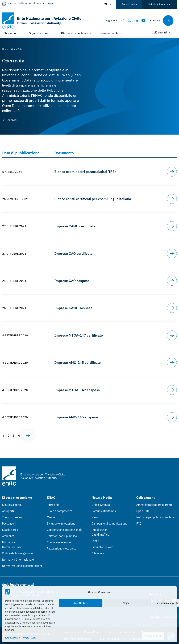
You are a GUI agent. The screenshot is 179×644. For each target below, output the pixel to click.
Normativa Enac (12, 547)
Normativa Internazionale (18, 560)
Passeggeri (9, 523)
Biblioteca (98, 553)
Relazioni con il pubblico (62, 536)
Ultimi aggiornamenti (160, 4)
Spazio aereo (10, 530)
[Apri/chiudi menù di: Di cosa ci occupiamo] (77, 33)
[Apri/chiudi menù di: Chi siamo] (12, 33)
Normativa (9, 542)
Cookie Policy (13, 638)
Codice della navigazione (17, 553)
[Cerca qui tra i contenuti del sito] (162, 21)
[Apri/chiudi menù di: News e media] (112, 33)
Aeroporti (8, 511)
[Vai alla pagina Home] (5, 49)
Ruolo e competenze (60, 511)
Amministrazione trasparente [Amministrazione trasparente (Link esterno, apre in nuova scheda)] (154, 505)
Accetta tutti (81, 603)
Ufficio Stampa (101, 505)
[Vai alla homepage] (42, 21)
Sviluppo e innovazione (61, 523)
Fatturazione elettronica (62, 548)
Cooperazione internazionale (65, 530)
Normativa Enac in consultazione (22, 566)
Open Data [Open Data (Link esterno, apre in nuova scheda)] (143, 511)
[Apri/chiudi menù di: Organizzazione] (41, 33)
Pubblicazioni (100, 530)
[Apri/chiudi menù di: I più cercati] (161, 32)
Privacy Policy (29, 638)
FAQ (139, 523)
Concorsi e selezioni (59, 542)
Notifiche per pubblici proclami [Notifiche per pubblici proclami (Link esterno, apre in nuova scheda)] (155, 517)
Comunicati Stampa (104, 511)
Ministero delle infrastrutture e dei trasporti (31, 3)
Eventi (96, 541)
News (95, 517)
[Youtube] (143, 20)
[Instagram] (122, 20)
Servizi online (129, 4)
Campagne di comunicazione (109, 523)
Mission (52, 517)
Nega (126, 603)
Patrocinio (53, 505)
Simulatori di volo (102, 547)
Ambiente (8, 536)
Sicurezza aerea (12, 505)
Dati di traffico (100, 535)
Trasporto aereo (12, 517)
